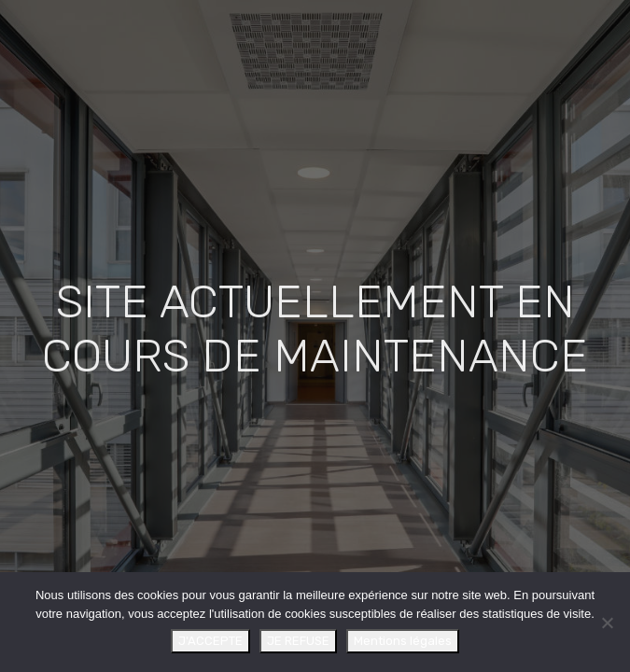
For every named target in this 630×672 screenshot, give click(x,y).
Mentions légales (403, 641)
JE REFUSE (298, 641)
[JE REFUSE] (607, 623)
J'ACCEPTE (210, 641)
